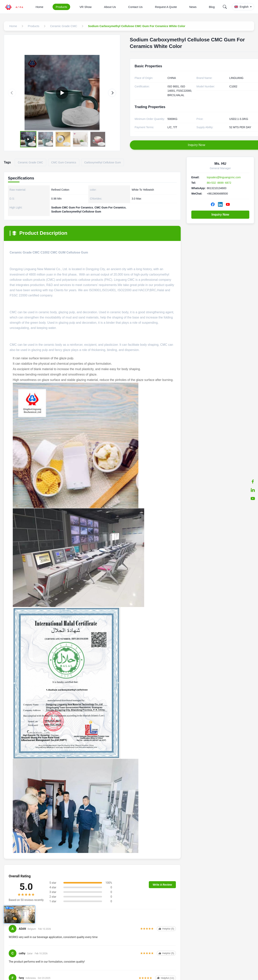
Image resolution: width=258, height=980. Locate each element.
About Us (110, 7)
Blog (212, 7)
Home (39, 7)
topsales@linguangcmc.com (224, 177)
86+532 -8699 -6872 (219, 183)
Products (61, 7)
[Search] (225, 7)
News (193, 7)
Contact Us (135, 7)
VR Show (86, 7)
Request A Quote (166, 7)
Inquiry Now (220, 215)
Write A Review (162, 885)
